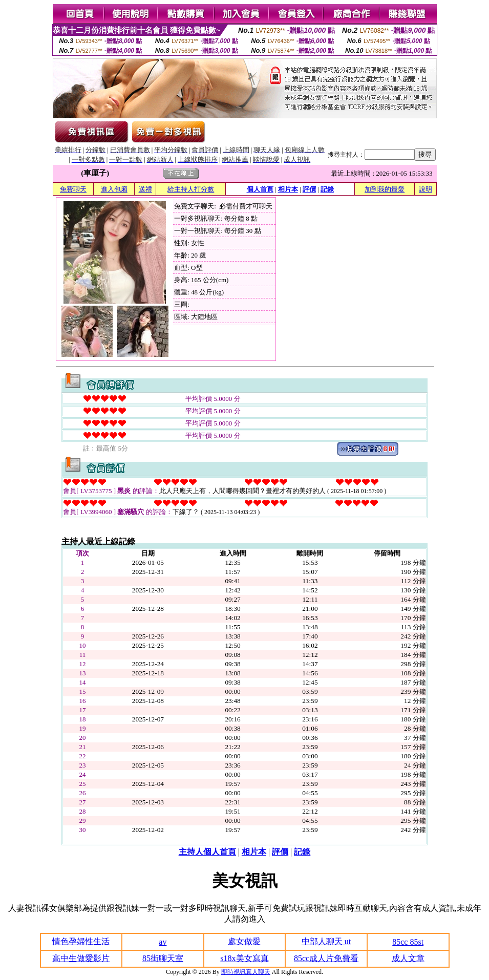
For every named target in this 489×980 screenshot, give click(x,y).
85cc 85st (408, 942)
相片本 (288, 189)
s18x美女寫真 (244, 958)
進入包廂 (114, 189)
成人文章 (408, 958)
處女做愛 (244, 941)
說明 (426, 189)
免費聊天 (73, 189)
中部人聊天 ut (326, 941)
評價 (309, 189)
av (163, 942)
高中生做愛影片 (81, 958)
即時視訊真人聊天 (246, 972)
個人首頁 (260, 189)
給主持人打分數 (191, 189)
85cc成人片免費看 (326, 958)
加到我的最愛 (385, 189)
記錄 (327, 189)
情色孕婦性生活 (81, 941)
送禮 (145, 189)
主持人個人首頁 (207, 852)
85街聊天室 (163, 958)
